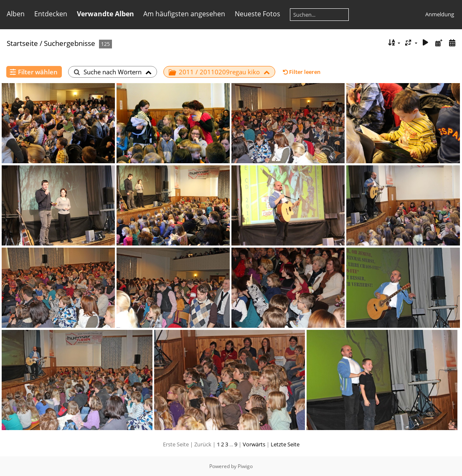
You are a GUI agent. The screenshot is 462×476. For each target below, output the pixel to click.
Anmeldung (440, 14)
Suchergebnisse (70, 43)
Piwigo (245, 466)
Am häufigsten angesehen (184, 14)
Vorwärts (254, 444)
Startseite (22, 43)
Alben (16, 14)
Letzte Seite (285, 444)
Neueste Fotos (258, 14)
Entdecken (51, 14)
